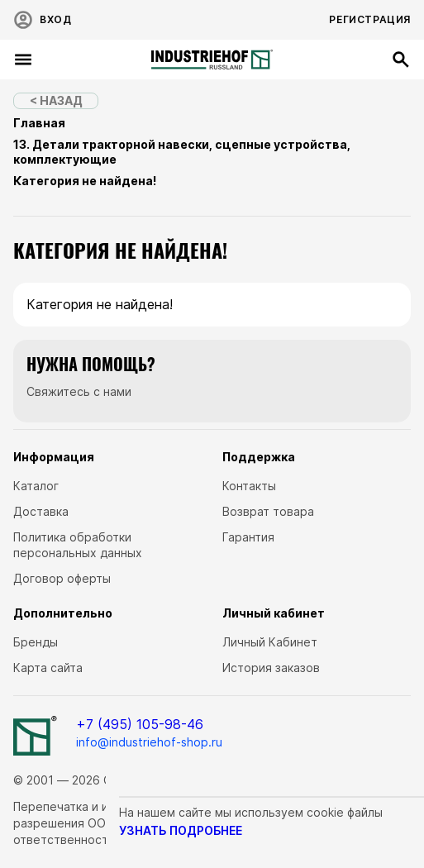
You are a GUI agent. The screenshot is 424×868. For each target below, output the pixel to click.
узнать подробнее (181, 830)
